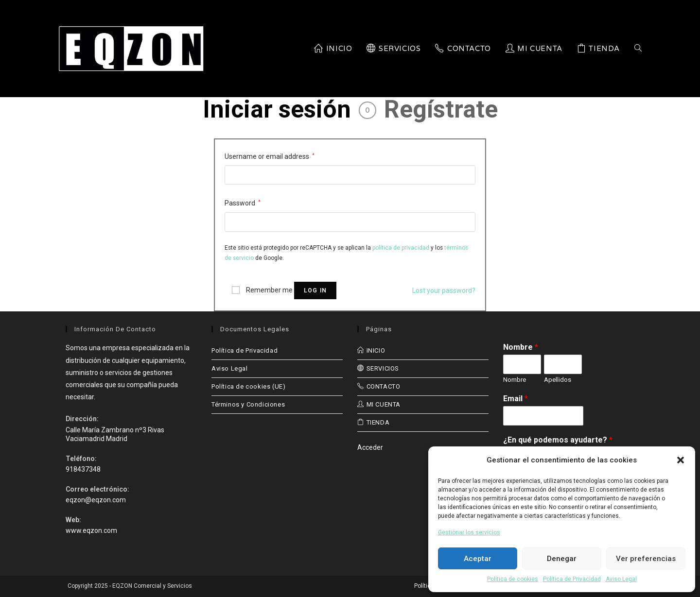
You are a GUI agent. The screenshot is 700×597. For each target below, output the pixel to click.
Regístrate (441, 109)
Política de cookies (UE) (248, 386)
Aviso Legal (621, 579)
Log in (315, 290)
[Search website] (638, 49)
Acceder (370, 447)
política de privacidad (401, 248)
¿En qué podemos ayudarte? (558, 440)
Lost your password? (444, 290)
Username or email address (270, 156)
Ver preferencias (646, 559)
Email (516, 399)
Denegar (562, 559)
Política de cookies (513, 579)
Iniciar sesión (277, 109)
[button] (681, 460)
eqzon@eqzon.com (96, 500)
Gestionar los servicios (469, 532)
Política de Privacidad (572, 579)
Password (243, 203)
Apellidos (558, 380)
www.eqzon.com (91, 530)
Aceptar (478, 559)
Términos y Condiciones (248, 404)
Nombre (521, 347)
